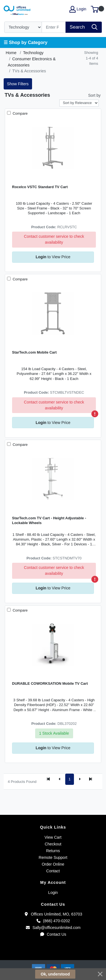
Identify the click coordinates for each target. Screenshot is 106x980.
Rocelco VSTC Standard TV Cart (40, 187)
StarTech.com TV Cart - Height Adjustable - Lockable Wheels (49, 520)
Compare (20, 113)
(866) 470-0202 (53, 921)
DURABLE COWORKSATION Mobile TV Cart (50, 683)
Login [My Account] (78, 9)
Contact (53, 871)
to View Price (53, 257)
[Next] (80, 779)
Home (11, 53)
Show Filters (18, 84)
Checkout (53, 844)
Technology (33, 53)
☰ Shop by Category (25, 42)
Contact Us (53, 934)
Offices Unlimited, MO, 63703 (53, 914)
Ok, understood (55, 974)
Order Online (53, 864)
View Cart (53, 837)
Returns (53, 851)
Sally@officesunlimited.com (53, 928)
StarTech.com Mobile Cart (34, 352)
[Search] (54, 27)
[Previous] (60, 779)
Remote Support (53, 857)
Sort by (94, 95)
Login (53, 893)
